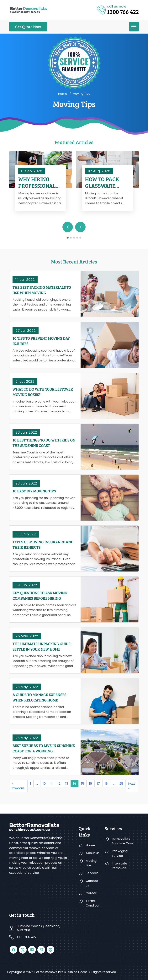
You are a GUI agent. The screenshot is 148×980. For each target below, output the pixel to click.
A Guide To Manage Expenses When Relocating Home (39, 697)
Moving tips (91, 863)
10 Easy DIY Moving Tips (34, 491)
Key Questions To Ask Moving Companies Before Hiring (40, 595)
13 (67, 784)
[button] (80, 227)
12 (59, 784)
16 (90, 784)
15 (83, 784)
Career (91, 893)
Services (92, 873)
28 (121, 784)
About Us (93, 853)
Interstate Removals (119, 866)
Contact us (92, 883)
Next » (132, 786)
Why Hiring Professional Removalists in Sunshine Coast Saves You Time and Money (40, 182)
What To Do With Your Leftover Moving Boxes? (43, 392)
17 (98, 784)
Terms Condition (93, 903)
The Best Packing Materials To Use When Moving (42, 290)
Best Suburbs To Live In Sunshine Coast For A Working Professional (44, 748)
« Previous (18, 786)
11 (52, 784)
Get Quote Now (28, 27)
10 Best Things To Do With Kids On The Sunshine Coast (44, 443)
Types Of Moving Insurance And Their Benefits (43, 544)
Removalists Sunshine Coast (123, 841)
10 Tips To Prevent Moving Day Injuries (41, 341)
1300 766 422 (27, 937)
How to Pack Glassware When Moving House (103, 182)
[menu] (134, 27)
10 (44, 784)
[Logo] (29, 10)
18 (106, 784)
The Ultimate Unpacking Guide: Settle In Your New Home (42, 646)
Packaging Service (120, 853)
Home (63, 94)
